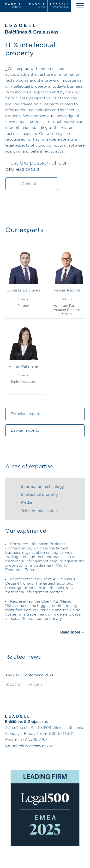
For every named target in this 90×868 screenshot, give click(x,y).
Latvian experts (25, 431)
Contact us (32, 184)
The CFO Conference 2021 (29, 675)
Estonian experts (26, 414)
